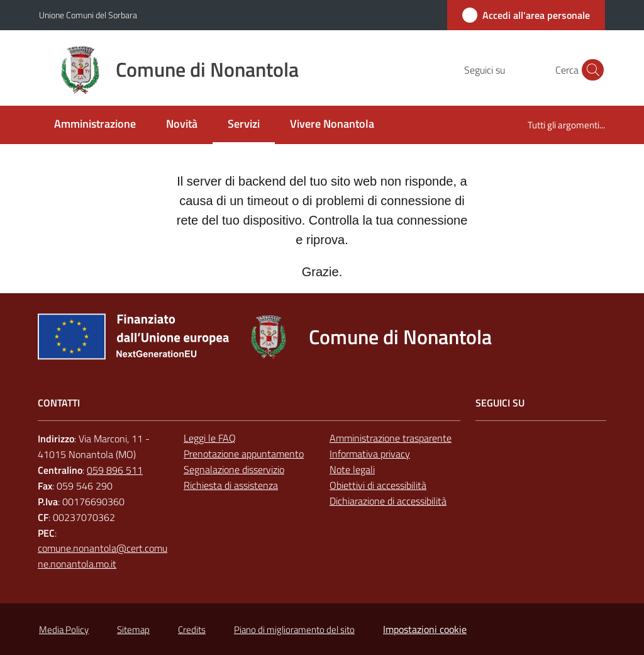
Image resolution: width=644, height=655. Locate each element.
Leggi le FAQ (210, 438)
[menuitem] (95, 125)
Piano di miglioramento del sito (294, 630)
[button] (590, 70)
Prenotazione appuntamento (244, 454)
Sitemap (133, 630)
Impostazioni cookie (425, 629)
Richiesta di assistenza (231, 485)
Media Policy (64, 630)
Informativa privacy (370, 454)
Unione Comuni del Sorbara (88, 15)
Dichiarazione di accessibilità (388, 501)
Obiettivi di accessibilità (378, 485)
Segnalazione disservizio (234, 469)
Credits (192, 630)
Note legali (352, 469)
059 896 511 (115, 470)
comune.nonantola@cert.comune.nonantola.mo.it (103, 556)
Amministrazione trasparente (391, 438)
